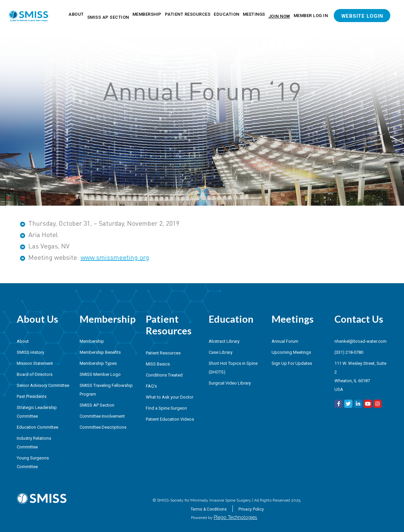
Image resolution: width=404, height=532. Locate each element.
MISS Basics (158, 364)
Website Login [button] (362, 16)
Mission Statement (35, 363)
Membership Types (98, 363)
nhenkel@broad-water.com (361, 341)
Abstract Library (224, 341)
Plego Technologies (235, 517)
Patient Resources (188, 14)
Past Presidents (32, 396)
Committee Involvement (102, 416)
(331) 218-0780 (349, 352)
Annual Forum (285, 341)
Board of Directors (35, 374)
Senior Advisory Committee (43, 385)
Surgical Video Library (230, 383)
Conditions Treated (164, 375)
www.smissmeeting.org (115, 257)
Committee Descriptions (103, 427)
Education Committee (37, 427)
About (76, 14)
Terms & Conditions (209, 509)
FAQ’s (151, 386)
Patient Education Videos (170, 419)
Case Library (221, 352)
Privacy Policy (251, 509)
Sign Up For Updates (292, 363)
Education (227, 14)
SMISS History (30, 352)
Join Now (279, 16)
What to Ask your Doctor (170, 397)
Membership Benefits (100, 352)
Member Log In (311, 16)
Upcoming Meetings (291, 352)
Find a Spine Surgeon (166, 408)
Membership (147, 14)
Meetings (254, 14)
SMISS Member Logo (100, 374)
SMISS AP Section (108, 17)
